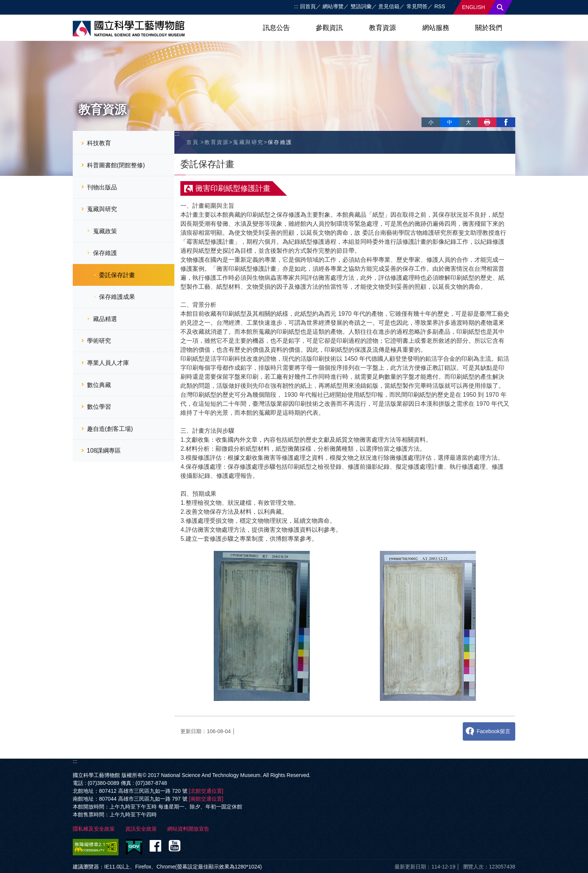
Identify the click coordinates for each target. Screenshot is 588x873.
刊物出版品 (102, 187)
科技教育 (99, 143)
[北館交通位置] (206, 791)
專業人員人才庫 (108, 363)
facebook (506, 122)
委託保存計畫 (117, 275)
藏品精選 (105, 319)
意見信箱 (389, 6)
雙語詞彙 (361, 6)
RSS (440, 6)
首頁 (193, 142)
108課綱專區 (104, 451)
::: (296, 6)
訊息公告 (276, 28)
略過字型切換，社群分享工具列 (424, 114)
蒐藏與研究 (102, 209)
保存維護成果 (117, 297)
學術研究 (99, 341)
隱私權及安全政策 (94, 829)
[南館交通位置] (206, 799)
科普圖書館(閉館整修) (116, 165)
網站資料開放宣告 (188, 829)
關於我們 (489, 28)
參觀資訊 (329, 28)
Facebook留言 (493, 731)
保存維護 (105, 253)
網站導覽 (333, 6)
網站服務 (436, 28)
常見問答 (417, 6)
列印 (487, 122)
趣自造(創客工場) (110, 429)
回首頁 (308, 6)
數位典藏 (99, 385)
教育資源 (382, 28)
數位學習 (99, 407)
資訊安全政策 (141, 829)
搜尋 (500, 7)
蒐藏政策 (105, 231)
